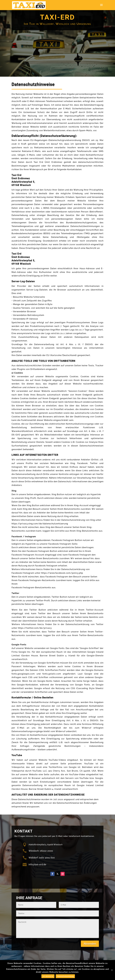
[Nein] (112, 970)
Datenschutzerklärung (65, 976)
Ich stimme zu (48, 976)
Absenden (90, 944)
